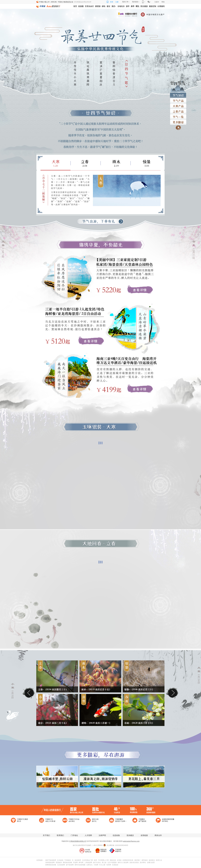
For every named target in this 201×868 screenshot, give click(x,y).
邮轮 (104, 6)
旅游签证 (152, 860)
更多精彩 (178, 121)
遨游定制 (153, 6)
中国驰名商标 (21, 827)
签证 (108, 6)
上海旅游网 (88, 862)
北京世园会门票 (87, 860)
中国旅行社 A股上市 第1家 (49, 820)
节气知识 (178, 94)
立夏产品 (178, 105)
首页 (75, 6)
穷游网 (75, 862)
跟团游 (98, 6)
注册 (117, 2)
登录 (112, 2)
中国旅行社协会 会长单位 (72, 820)
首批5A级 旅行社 (95, 820)
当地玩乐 (121, 6)
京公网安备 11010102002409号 (117, 845)
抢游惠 (81, 6)
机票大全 (159, 860)
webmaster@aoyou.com (131, 841)
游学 (128, 6)
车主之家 (102, 865)
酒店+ (114, 6)
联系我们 (60, 835)
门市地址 (74, 835)
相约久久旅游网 (123, 862)
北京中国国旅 (112, 862)
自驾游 (119, 860)
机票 (95, 860)
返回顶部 (177, 128)
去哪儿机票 (151, 862)
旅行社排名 (97, 862)
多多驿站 (143, 862)
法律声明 (102, 835)
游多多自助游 (134, 862)
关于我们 (46, 835)
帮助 (163, 2)
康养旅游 (145, 860)
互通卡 (157, 2)
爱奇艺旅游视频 (80, 865)
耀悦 (137, 6)
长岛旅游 (60, 860)
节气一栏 (178, 116)
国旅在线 (113, 860)
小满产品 (178, 110)
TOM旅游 (68, 860)
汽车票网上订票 (103, 860)
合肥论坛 (89, 865)
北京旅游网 (61, 865)
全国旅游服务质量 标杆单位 (165, 820)
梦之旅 (104, 862)
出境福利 (161, 6)
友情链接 (144, 835)
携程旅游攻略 (67, 862)
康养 (133, 6)
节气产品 (178, 99)
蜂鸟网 (81, 862)
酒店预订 (137, 860)
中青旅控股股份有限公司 (78, 841)
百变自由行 (89, 6)
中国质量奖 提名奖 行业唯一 (119, 820)
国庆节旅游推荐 (51, 860)
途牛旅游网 (70, 865)
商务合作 (158, 835)
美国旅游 (59, 862)
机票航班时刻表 (128, 860)
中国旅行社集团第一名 (21, 820)
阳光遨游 (144, 6)
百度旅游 (115, 865)
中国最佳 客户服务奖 (142, 820)
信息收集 (116, 835)
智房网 (109, 865)
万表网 (96, 865)
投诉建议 (130, 835)
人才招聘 (88, 835)
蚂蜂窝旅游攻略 (51, 865)
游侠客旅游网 (50, 862)
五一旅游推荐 (76, 860)
